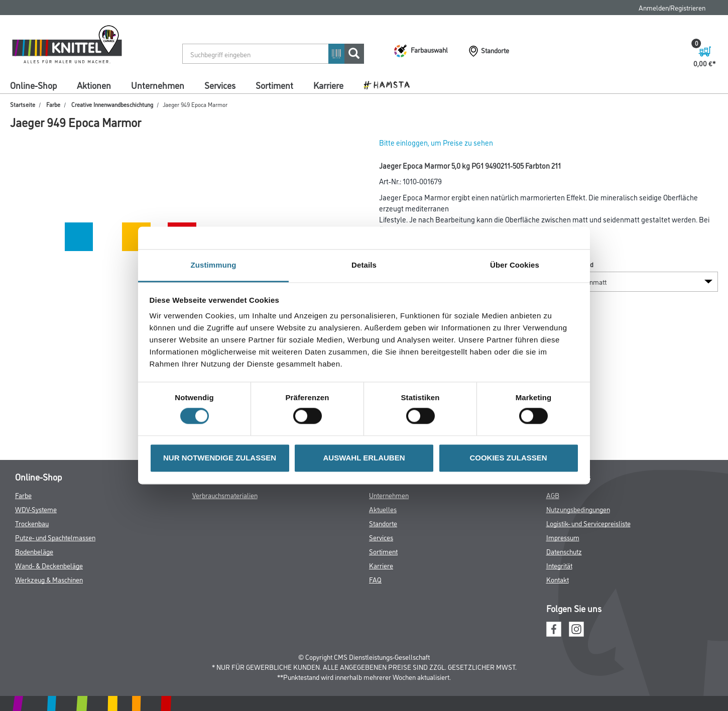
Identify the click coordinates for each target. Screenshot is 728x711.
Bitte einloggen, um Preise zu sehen (436, 142)
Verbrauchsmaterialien (225, 495)
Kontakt (558, 579)
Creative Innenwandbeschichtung (112, 104)
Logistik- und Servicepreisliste (588, 523)
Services (220, 85)
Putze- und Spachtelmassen (55, 537)
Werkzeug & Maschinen (49, 579)
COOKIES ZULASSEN (508, 458)
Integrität (559, 565)
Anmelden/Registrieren (672, 7)
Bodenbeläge (34, 551)
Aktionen (94, 85)
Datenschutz (564, 551)
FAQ (375, 579)
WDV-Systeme (36, 509)
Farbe (53, 104)
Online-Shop (33, 85)
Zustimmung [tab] (214, 265)
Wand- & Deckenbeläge (49, 565)
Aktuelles (383, 509)
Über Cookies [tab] (515, 265)
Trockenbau (32, 523)
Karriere (328, 85)
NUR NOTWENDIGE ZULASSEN (220, 458)
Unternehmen (158, 85)
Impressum (563, 537)
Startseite (23, 104)
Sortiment (274, 85)
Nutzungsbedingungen (578, 509)
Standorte (383, 523)
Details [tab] (364, 265)
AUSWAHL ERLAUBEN (364, 458)
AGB (553, 495)
